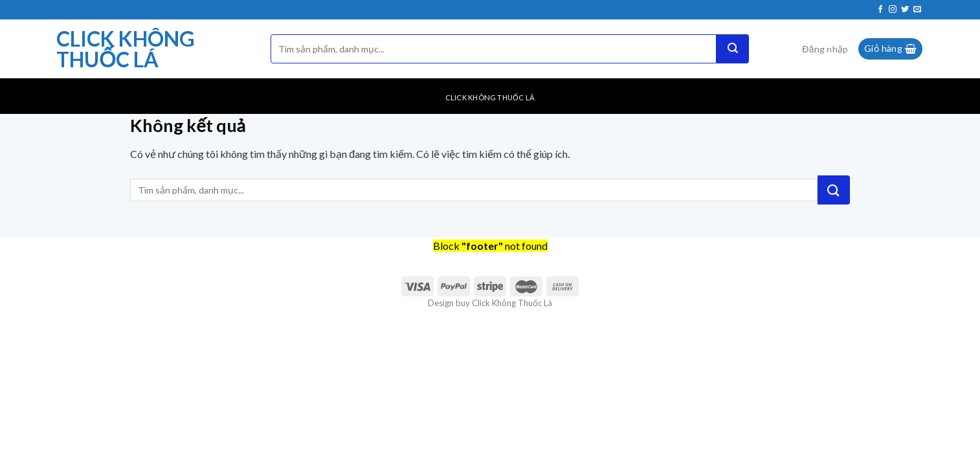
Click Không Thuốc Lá (126, 49)
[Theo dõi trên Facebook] (880, 10)
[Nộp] (733, 49)
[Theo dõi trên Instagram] (893, 10)
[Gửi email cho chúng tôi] (917, 10)
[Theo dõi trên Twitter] (905, 10)
